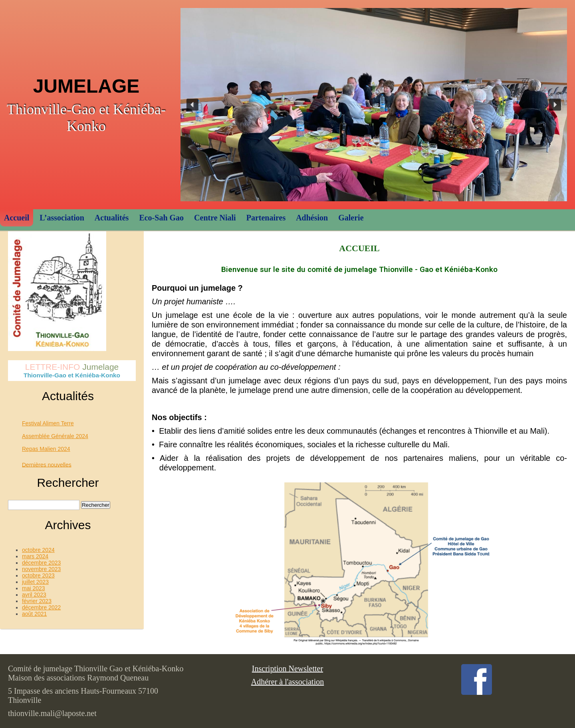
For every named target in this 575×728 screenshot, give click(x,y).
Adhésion (312, 218)
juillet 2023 (35, 582)
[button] (192, 105)
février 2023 (37, 601)
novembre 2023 (41, 569)
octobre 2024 (38, 550)
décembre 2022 (41, 607)
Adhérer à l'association (287, 682)
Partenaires (266, 218)
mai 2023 (34, 588)
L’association (62, 218)
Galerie (351, 218)
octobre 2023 (38, 575)
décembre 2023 (41, 563)
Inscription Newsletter (287, 668)
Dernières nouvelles (47, 464)
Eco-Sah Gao (161, 218)
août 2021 (34, 614)
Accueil (17, 218)
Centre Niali (215, 218)
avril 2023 (34, 595)
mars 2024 (35, 556)
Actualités (112, 218)
